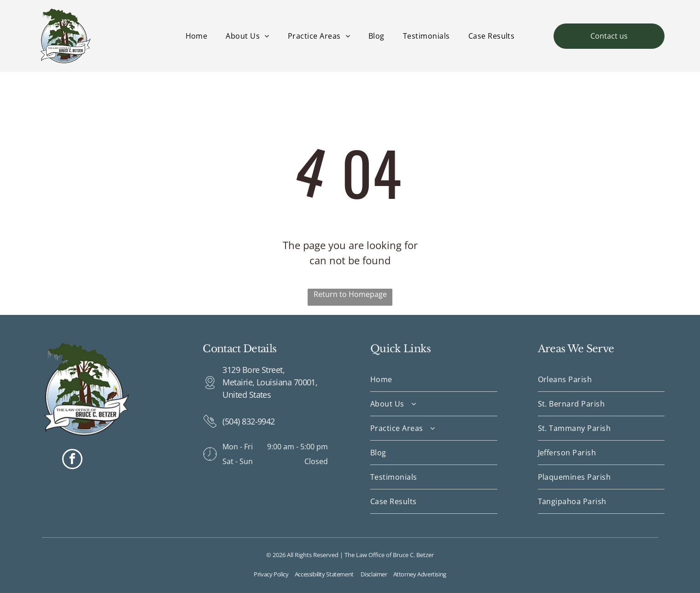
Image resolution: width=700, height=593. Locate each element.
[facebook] (72, 460)
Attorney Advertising (420, 574)
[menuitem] (197, 36)
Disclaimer (374, 574)
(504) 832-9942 (248, 421)
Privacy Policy (271, 574)
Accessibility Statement (324, 574)
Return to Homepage (350, 294)
